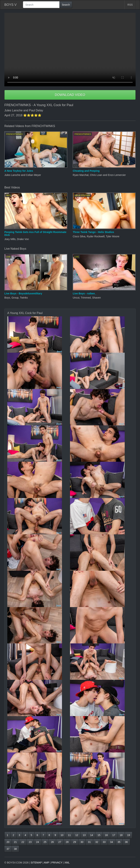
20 (8, 842)
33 (104, 842)
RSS (130, 5)
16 (106, 835)
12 (77, 835)
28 (67, 842)
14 (92, 835)
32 (97, 842)
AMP (46, 863)
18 (121, 835)
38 (15, 849)
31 (89, 842)
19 (129, 835)
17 (114, 835)
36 (126, 842)
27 (60, 842)
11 (69, 835)
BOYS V (10, 5)
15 (99, 835)
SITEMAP (36, 863)
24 (38, 842)
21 (15, 842)
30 (82, 842)
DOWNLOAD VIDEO (70, 95)
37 (8, 849)
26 (52, 842)
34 (112, 842)
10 (62, 835)
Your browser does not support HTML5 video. (70, 50)
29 (75, 842)
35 (119, 842)
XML (67, 863)
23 (30, 842)
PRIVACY (57, 863)
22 (23, 842)
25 (45, 842)
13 (84, 835)
